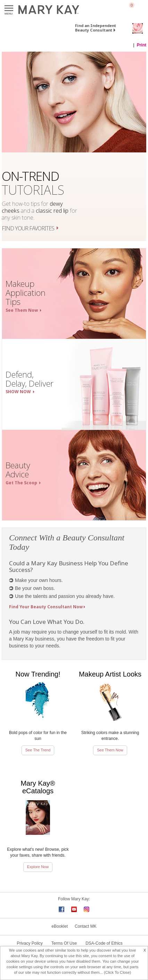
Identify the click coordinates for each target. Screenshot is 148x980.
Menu (9, 8)
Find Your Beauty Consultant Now (46, 607)
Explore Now (38, 867)
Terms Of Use (64, 943)
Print (142, 45)
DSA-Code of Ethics (104, 943)
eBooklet (60, 926)
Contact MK (86, 926)
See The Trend (38, 750)
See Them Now (110, 750)
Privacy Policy (30, 943)
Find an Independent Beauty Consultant (96, 28)
